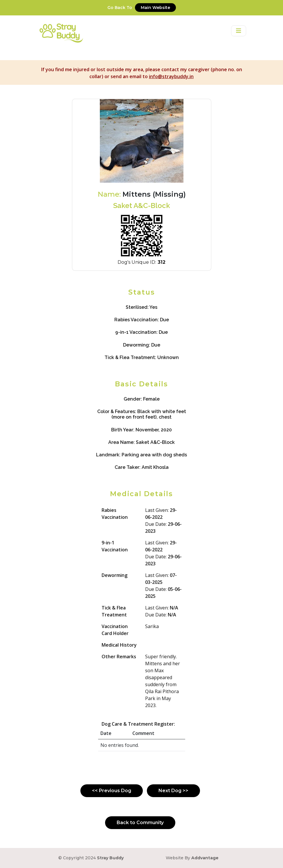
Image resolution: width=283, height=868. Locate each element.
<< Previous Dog (112, 791)
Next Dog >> (173, 791)
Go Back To (142, 8)
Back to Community (140, 823)
